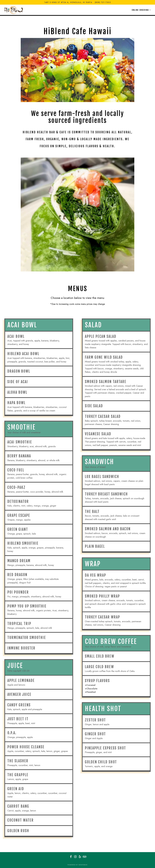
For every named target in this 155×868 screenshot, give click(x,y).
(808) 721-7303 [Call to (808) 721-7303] (103, 2)
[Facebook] (71, 857)
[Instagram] (75, 857)
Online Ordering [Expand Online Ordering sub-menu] (141, 10)
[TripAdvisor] (84, 857)
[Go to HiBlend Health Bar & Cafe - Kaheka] (68, 2)
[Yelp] (80, 857)
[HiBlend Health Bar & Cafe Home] (14, 10)
